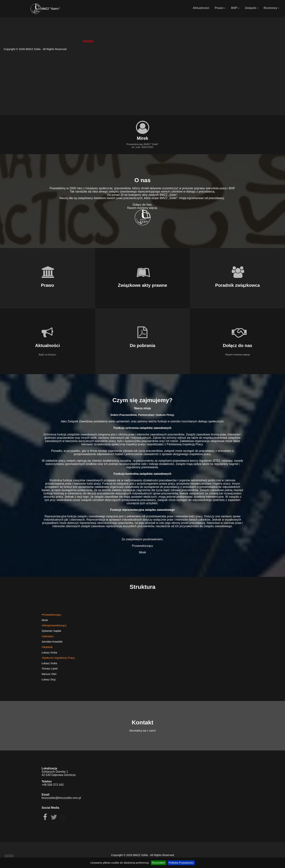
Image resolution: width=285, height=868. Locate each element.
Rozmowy (271, 8)
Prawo (220, 8)
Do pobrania (142, 345)
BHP (235, 8)
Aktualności (201, 8)
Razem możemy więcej (238, 355)
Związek (251, 8)
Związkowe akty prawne (143, 285)
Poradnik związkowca (237, 285)
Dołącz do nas (237, 345)
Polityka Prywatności (181, 863)
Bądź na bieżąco (47, 355)
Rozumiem (158, 863)
